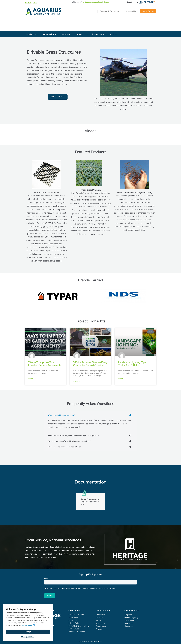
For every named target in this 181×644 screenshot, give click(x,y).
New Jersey (101, 627)
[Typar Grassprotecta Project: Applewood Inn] (84, 493)
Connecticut (101, 617)
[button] (90, 415)
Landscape (32, 34)
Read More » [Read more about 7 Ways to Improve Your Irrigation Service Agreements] (33, 379)
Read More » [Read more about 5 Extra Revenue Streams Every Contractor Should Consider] (78, 381)
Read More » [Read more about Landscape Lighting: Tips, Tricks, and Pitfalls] (123, 379)
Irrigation (128, 617)
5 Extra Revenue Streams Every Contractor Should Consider (90, 364)
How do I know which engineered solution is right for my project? (75, 436)
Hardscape (67, 34)
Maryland (100, 623)
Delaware (100, 620)
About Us (82, 34)
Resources (98, 34)
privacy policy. (28, 625)
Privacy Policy (74, 626)
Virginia (99, 633)
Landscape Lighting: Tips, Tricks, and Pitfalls (132, 364)
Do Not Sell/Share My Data (80, 630)
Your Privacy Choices (77, 636)
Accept (28, 632)
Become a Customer (77, 617)
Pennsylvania (101, 630)
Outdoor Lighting (132, 620)
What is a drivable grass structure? (62, 415)
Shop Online (74, 620)
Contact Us (73, 623)
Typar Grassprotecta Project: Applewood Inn (90, 503)
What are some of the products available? (65, 447)
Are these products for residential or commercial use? (70, 441)
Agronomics (50, 34)
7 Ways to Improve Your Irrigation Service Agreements (45, 364)
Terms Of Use (74, 633)
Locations (114, 34)
